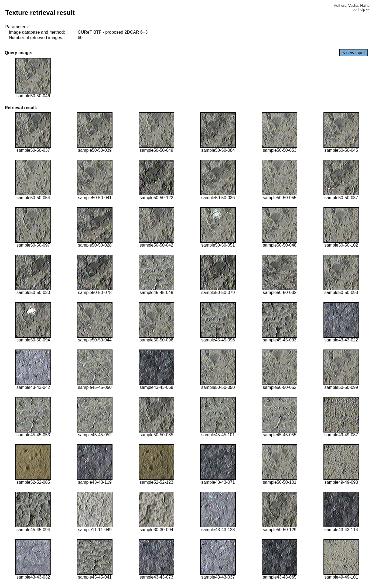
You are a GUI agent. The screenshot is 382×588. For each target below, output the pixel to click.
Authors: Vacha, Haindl (352, 6)
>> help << (362, 10)
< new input (354, 53)
